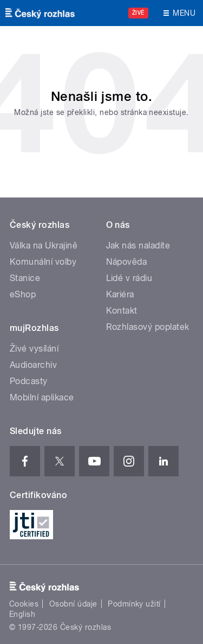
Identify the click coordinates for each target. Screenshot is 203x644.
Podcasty (29, 381)
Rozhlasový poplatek (148, 327)
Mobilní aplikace (42, 397)
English (22, 614)
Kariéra (120, 294)
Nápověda (127, 262)
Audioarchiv (33, 365)
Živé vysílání (34, 349)
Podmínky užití (134, 604)
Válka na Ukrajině (44, 246)
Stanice (25, 278)
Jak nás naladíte (138, 246)
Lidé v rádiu (129, 278)
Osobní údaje (73, 604)
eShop (23, 294)
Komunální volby (43, 262)
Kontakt (122, 311)
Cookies (24, 604)
